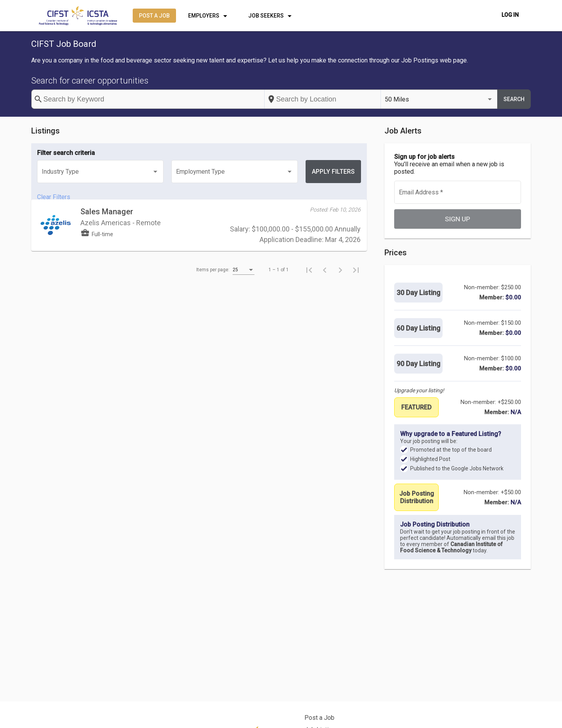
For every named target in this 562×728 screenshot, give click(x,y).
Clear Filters (54, 197)
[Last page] (356, 283)
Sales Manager (107, 224)
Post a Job (319, 718)
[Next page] (340, 283)
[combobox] (323, 99)
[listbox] (439, 99)
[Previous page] (325, 283)
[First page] (309, 283)
